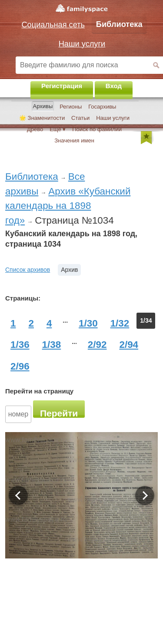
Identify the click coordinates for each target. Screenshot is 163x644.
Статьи (80, 118)
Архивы (43, 106)
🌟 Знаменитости (42, 118)
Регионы (71, 107)
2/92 (97, 345)
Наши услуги (113, 118)
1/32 (120, 323)
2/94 (129, 345)
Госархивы (102, 107)
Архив (69, 270)
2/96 (20, 366)
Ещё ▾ (58, 129)
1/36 (20, 345)
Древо (35, 129)
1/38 (52, 345)
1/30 (88, 323)
